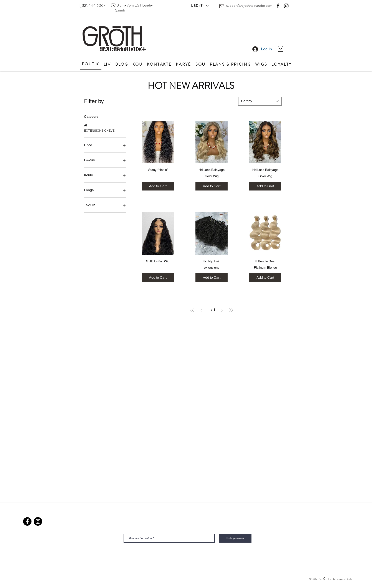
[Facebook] (278, 6)
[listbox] (200, 6)
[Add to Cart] (158, 186)
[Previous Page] (201, 310)
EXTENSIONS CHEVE (99, 130)
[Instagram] (286, 6)
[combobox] (260, 101)
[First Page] (192, 310)
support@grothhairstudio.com (249, 5)
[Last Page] (231, 310)
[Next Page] (222, 310)
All (86, 125)
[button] (200, 6)
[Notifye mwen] (235, 538)
